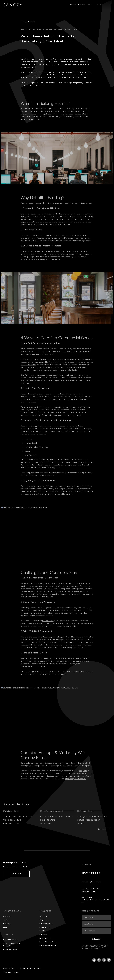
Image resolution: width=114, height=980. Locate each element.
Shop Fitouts (44, 920)
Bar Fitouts (43, 935)
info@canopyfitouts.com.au (91, 882)
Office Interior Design (11, 940)
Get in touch (16, 874)
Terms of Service (88, 948)
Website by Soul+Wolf (11, 972)
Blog (5, 927)
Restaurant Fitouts (46, 924)
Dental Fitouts (44, 927)
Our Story (7, 916)
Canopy (12, 5)
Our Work (7, 924)
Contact (6, 920)
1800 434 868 (91, 873)
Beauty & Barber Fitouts (48, 942)
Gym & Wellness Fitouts (48, 946)
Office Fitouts (44, 916)
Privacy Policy (98, 947)
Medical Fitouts (45, 938)
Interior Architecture (10, 950)
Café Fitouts (44, 931)
